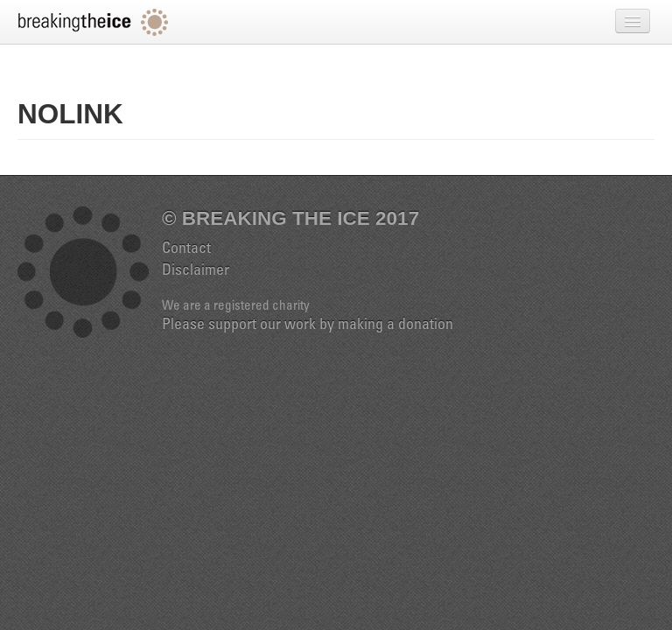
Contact (186, 249)
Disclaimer (196, 271)
